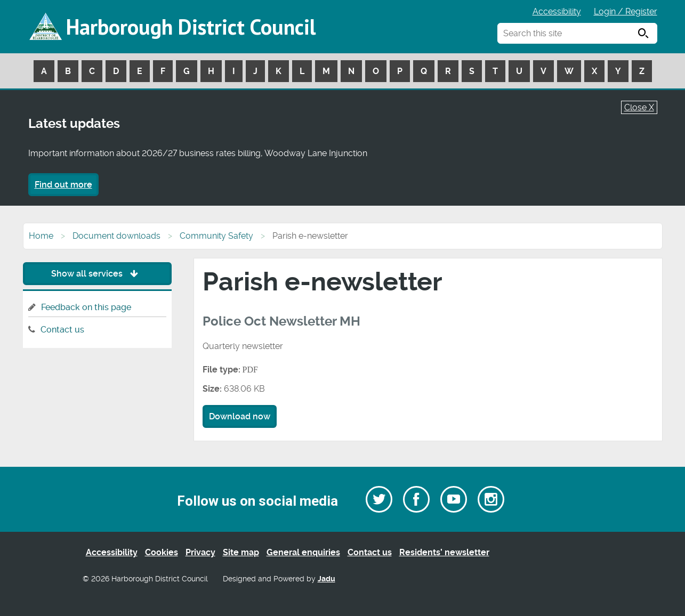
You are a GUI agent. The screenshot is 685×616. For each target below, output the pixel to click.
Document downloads (116, 236)
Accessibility (557, 11)
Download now (240, 416)
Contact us (62, 330)
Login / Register (626, 11)
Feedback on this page (86, 307)
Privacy (200, 552)
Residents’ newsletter (444, 552)
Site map (241, 552)
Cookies (162, 552)
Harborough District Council (191, 27)
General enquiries (303, 552)
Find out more (63, 185)
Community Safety (216, 236)
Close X (639, 107)
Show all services (97, 274)
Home (41, 236)
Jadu (327, 579)
